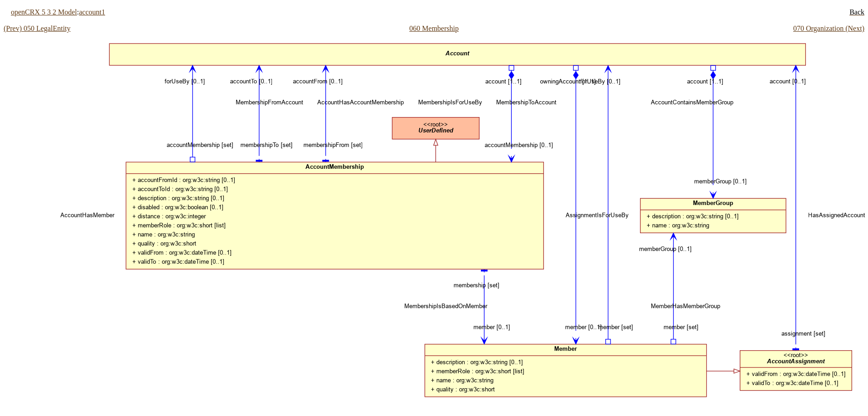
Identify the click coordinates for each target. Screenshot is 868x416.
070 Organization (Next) (829, 28)
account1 (92, 12)
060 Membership (434, 28)
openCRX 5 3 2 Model (44, 12)
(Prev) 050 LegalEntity (37, 28)
